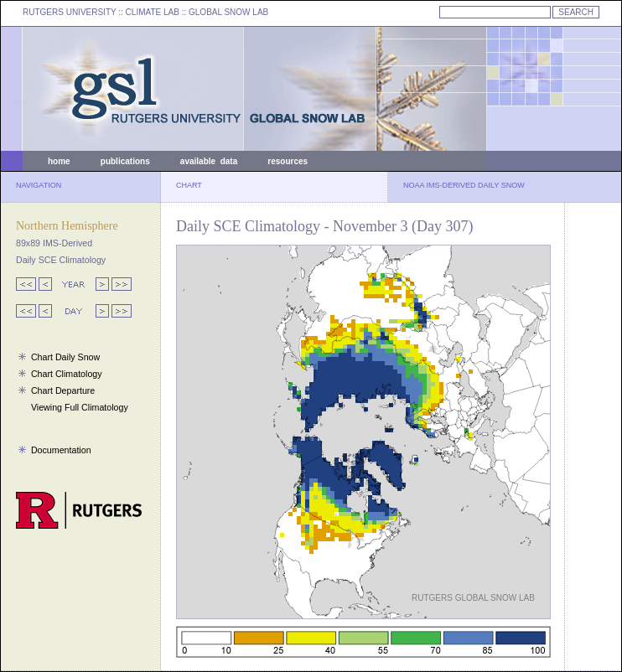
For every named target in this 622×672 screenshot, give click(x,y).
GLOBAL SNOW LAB (228, 12)
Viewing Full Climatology (80, 407)
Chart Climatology (67, 374)
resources (288, 161)
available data (209, 161)
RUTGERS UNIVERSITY (70, 12)
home (59, 161)
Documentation (61, 450)
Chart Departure (63, 390)
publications (125, 161)
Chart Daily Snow (65, 357)
